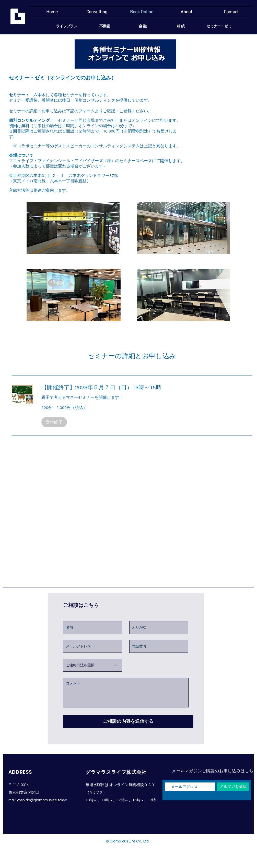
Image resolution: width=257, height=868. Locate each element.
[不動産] (105, 27)
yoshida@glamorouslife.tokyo (42, 800)
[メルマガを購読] (233, 787)
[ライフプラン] (67, 27)
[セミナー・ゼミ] (219, 27)
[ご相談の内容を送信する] (128, 721)
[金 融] (143, 27)
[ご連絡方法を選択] (93, 665)
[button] (54, 422)
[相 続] (181, 27)
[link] (147, 388)
